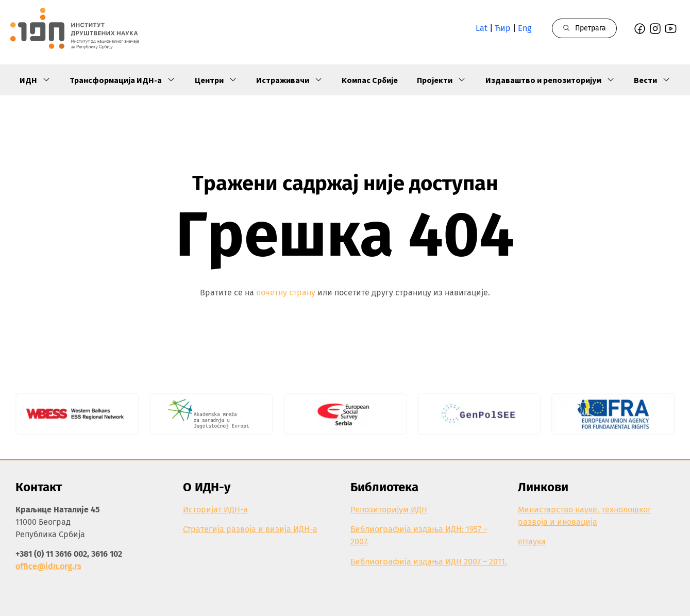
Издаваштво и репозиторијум (550, 80)
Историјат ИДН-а (215, 510)
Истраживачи (289, 80)
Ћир (503, 28)
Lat (482, 28)
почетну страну (286, 293)
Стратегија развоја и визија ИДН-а (250, 529)
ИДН (35, 80)
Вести (652, 80)
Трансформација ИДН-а (122, 80)
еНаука (532, 542)
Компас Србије (370, 80)
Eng (525, 28)
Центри (216, 80)
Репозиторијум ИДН (389, 510)
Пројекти (441, 80)
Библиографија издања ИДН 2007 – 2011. (429, 562)
